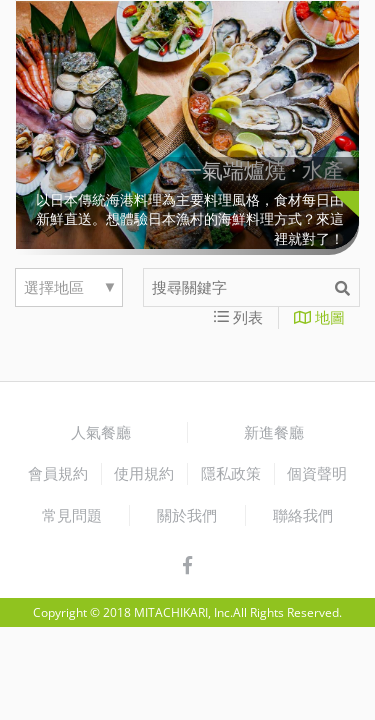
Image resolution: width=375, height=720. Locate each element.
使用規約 (144, 473)
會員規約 (58, 473)
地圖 (319, 317)
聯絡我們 (303, 515)
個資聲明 (317, 473)
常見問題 (72, 515)
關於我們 (187, 515)
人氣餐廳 (101, 432)
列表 (238, 317)
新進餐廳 (274, 432)
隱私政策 (231, 473)
